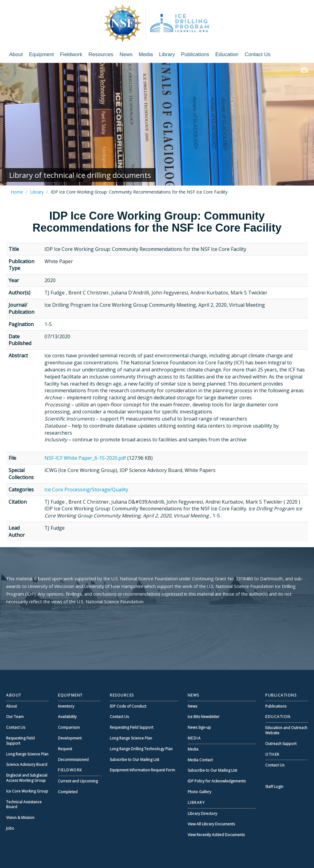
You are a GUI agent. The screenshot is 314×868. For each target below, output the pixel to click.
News (126, 54)
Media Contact (200, 760)
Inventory (66, 706)
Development (70, 738)
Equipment (41, 54)
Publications (195, 54)
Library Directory (202, 814)
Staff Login (274, 787)
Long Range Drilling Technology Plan (141, 749)
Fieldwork (71, 54)
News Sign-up (199, 727)
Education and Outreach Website (286, 730)
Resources (101, 54)
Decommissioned (73, 760)
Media (146, 54)
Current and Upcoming (78, 781)
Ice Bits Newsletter (204, 717)
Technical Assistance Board (24, 805)
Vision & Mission (20, 818)
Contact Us (258, 54)
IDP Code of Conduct (128, 706)
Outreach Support (281, 744)
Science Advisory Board (27, 764)
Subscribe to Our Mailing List (134, 760)
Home (17, 192)
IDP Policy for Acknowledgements (217, 781)
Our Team (15, 717)
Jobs (10, 828)
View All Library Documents (211, 824)
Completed (68, 792)
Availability (67, 717)
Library (167, 54)
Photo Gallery (199, 792)
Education (227, 54)
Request (65, 749)
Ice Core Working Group (27, 791)
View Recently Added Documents (216, 835)
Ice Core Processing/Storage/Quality (86, 490)
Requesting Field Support (20, 741)
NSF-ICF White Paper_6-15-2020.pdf (85, 458)
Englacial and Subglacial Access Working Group (27, 778)
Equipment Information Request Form (142, 770)
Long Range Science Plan (27, 754)
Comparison (69, 727)
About (16, 54)
